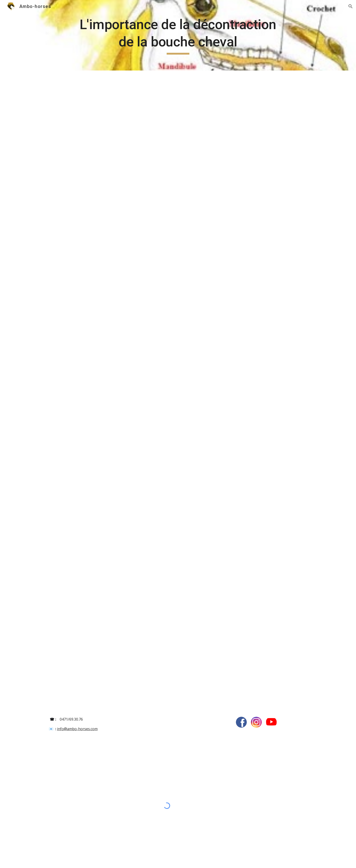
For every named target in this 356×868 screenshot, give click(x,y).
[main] (178, 35)
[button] (351, 6)
